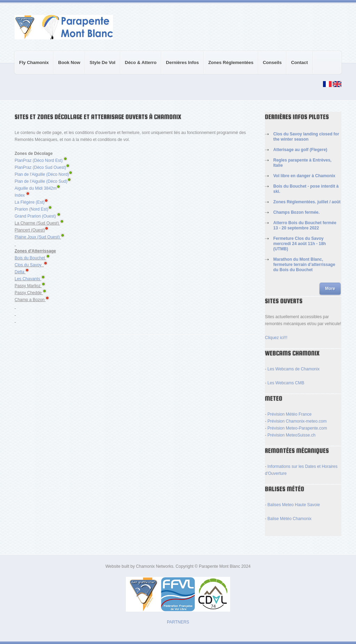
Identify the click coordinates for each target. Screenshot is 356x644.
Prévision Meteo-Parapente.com (297, 428)
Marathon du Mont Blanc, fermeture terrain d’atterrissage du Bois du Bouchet (304, 265)
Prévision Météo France (289, 414)
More (330, 289)
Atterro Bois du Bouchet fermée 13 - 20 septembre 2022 (305, 225)
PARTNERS (178, 622)
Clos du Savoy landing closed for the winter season (306, 137)
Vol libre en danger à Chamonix (304, 176)
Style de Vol (100, 67)
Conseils (270, 67)
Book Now (69, 62)
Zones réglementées (231, 62)
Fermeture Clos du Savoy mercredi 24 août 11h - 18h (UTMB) (300, 244)
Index (20, 195)
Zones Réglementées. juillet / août (307, 202)
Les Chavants (27, 279)
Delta (19, 272)
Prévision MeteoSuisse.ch (291, 435)
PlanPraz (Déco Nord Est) (39, 160)
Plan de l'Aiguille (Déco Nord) (43, 174)
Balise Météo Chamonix (289, 519)
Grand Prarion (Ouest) (35, 216)
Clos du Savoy (28, 265)
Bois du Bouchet (30, 258)
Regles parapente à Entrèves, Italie (302, 163)
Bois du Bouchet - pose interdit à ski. (306, 189)
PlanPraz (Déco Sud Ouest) (40, 167)
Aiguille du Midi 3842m (37, 188)
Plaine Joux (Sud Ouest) (37, 237)
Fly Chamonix (34, 62)
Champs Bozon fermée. (296, 212)
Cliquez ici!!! (276, 338)
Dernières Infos (182, 62)
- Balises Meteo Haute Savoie (292, 505)
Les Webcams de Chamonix (293, 369)
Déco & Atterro (139, 67)
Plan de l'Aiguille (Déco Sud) (43, 181)
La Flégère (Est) (31, 202)
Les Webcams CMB (286, 383)
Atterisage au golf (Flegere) (300, 150)
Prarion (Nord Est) (31, 209)
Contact (299, 62)
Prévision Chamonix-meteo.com (297, 421)
